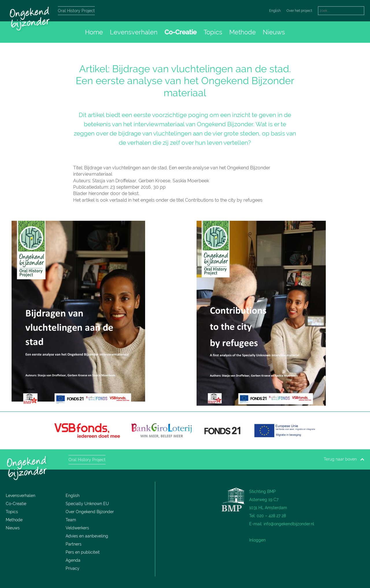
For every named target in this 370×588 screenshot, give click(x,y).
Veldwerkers (77, 528)
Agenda (73, 560)
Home (94, 32)
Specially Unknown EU (87, 504)
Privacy (73, 568)
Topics (213, 32)
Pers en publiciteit (83, 552)
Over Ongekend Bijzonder (90, 512)
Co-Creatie (181, 32)
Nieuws (274, 32)
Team (71, 520)
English (275, 11)
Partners (74, 544)
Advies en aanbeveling (87, 536)
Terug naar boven (344, 459)
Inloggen (257, 540)
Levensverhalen (134, 32)
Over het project (299, 11)
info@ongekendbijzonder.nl (289, 524)
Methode (243, 32)
